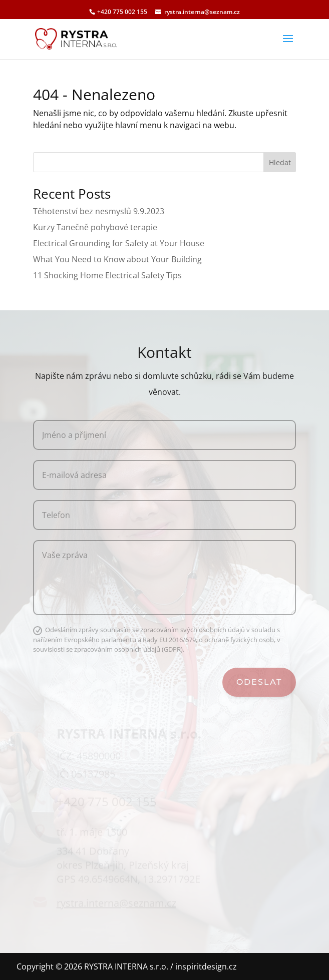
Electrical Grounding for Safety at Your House (119, 243)
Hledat (280, 162)
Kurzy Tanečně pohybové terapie (95, 227)
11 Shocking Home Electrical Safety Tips (107, 275)
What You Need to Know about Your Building (117, 259)
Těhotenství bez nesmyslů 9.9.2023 (99, 211)
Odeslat (259, 682)
